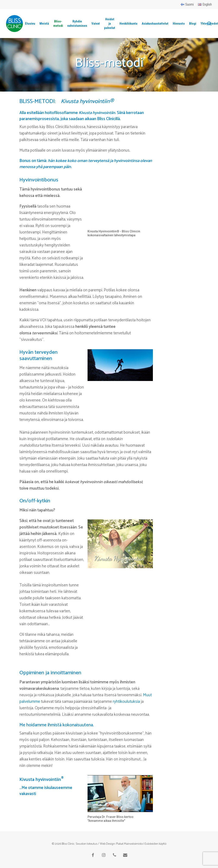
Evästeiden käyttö (155, 844)
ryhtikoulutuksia (126, 702)
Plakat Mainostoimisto (129, 844)
